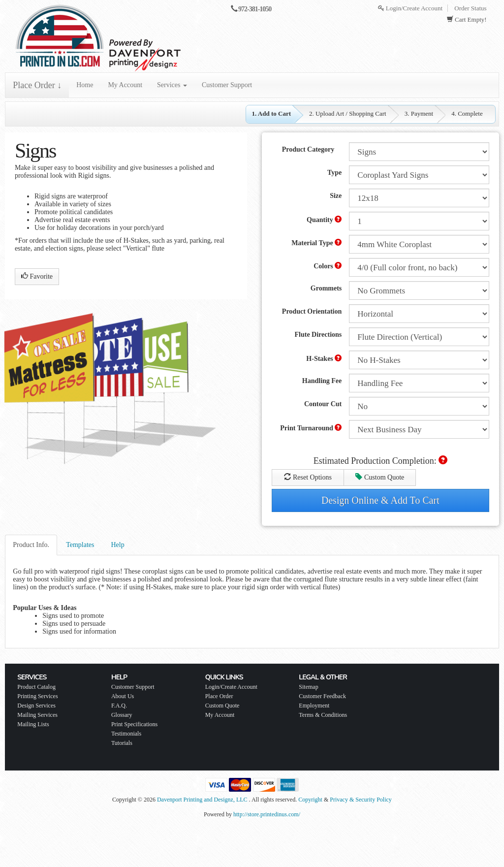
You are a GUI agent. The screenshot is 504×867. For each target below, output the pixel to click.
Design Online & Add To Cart (380, 500)
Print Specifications (134, 724)
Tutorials (122, 743)
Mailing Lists (33, 724)
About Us (123, 696)
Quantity (324, 220)
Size (336, 196)
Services (172, 85)
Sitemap (308, 687)
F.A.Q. (119, 706)
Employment (314, 706)
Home (85, 85)
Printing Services (37, 696)
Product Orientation (312, 311)
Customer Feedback (322, 696)
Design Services (36, 706)
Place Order (219, 696)
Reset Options (308, 477)
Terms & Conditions (323, 715)
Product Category (308, 149)
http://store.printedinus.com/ (267, 814)
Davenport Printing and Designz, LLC (202, 800)
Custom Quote (380, 477)
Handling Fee (322, 381)
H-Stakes (324, 358)
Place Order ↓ (37, 85)
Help (117, 545)
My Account (125, 85)
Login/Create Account (410, 8)
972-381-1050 (255, 9)
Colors (328, 266)
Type (334, 173)
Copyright (310, 800)
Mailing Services (37, 715)
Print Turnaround (311, 428)
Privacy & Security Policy (361, 800)
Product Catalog (36, 687)
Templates (80, 545)
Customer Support (227, 85)
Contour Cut (323, 404)
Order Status (470, 8)
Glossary (122, 715)
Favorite (37, 276)
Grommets (326, 288)
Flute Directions (318, 335)
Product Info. (31, 545)
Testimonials (126, 734)
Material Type (316, 243)
